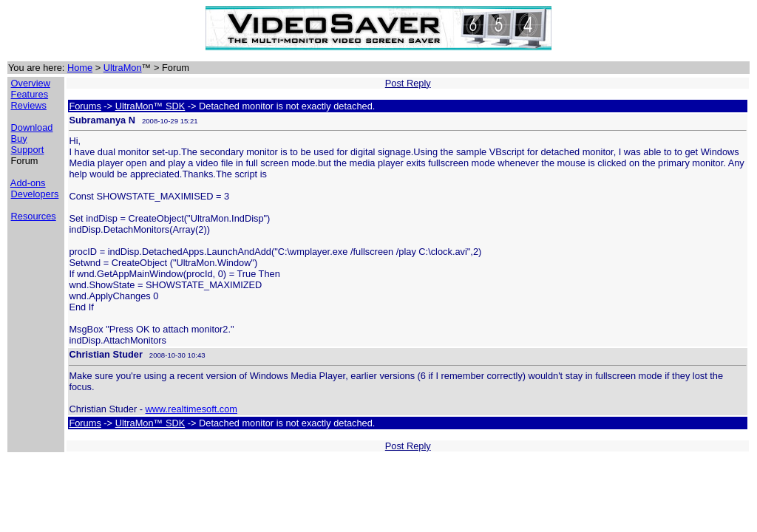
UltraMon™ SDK (150, 106)
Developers (35, 194)
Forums (85, 106)
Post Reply (408, 83)
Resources (34, 216)
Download (32, 127)
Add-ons (28, 183)
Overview (31, 83)
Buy (19, 139)
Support (28, 150)
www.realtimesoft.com (191, 409)
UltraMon (123, 68)
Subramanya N (102, 120)
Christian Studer (106, 354)
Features (30, 94)
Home (80, 68)
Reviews (29, 105)
